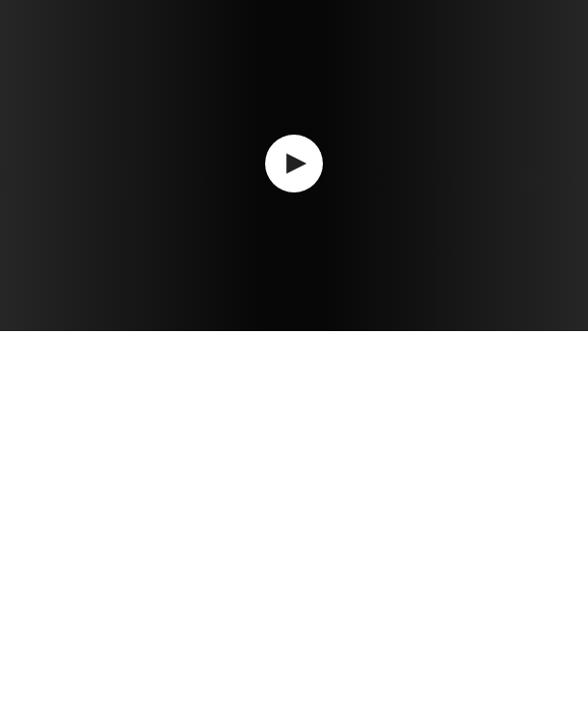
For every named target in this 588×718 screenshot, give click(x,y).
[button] (294, 164)
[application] (294, 166)
